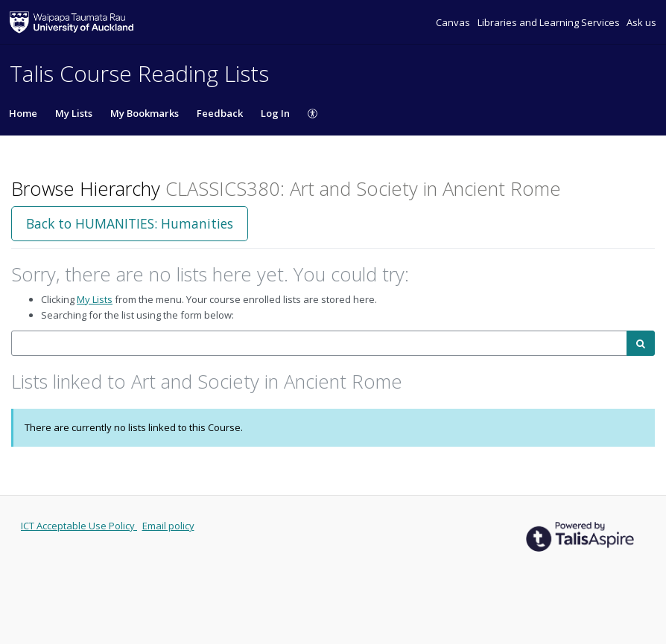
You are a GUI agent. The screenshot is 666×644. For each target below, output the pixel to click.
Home (23, 113)
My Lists (74, 113)
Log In (275, 113)
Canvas (454, 22)
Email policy (168, 526)
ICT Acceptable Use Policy (79, 526)
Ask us (641, 22)
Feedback (220, 113)
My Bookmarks (145, 113)
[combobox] (319, 344)
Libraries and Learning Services (550, 22)
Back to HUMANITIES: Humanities (130, 223)
